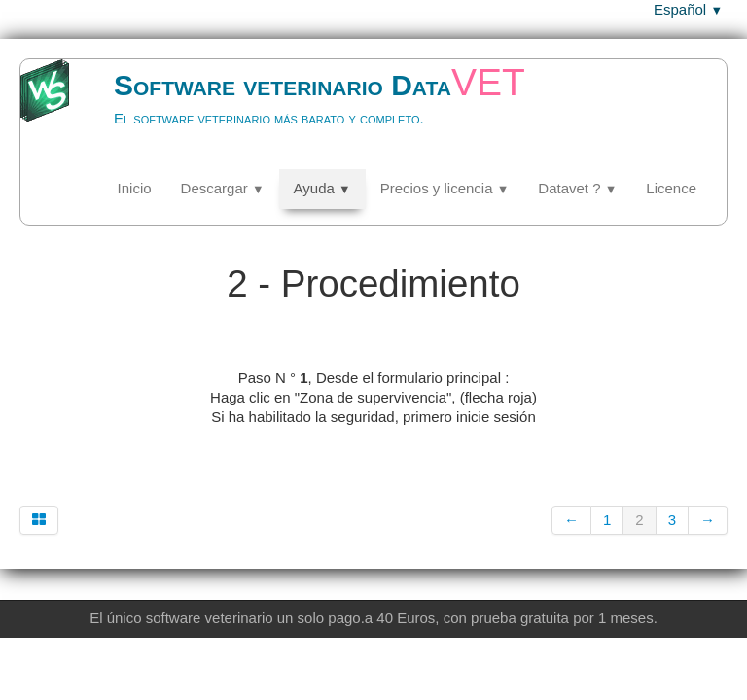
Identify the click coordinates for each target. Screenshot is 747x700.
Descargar (223, 188)
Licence (671, 188)
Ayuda (322, 188)
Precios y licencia (445, 188)
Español (688, 9)
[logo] (296, 112)
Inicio (135, 188)
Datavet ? (577, 188)
